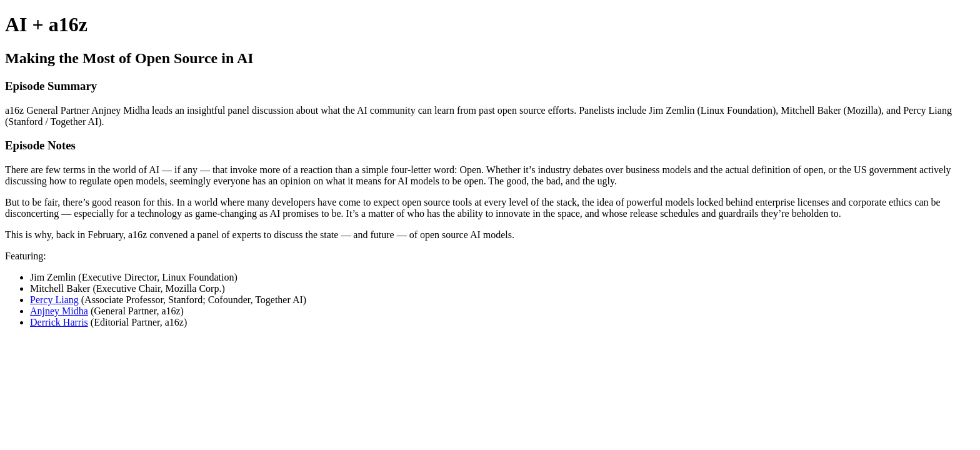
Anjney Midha (59, 311)
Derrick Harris (59, 322)
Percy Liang (54, 300)
